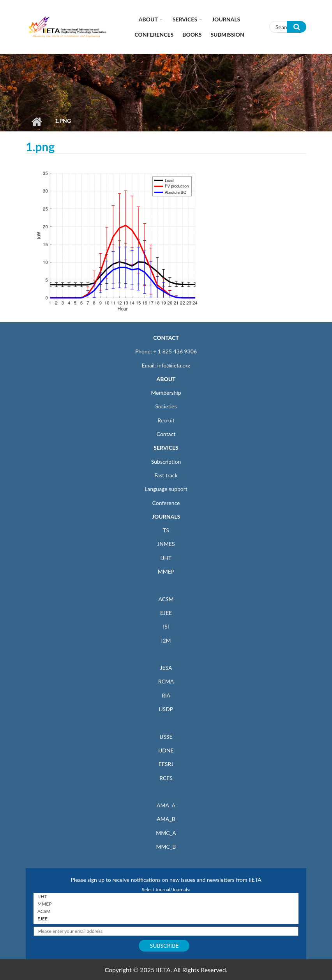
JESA (166, 668)
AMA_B (166, 819)
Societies (166, 406)
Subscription (166, 462)
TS (166, 530)
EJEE (166, 613)
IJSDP (166, 709)
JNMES (166, 544)
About (148, 19)
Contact (166, 434)
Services (185, 19)
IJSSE (166, 737)
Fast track (166, 475)
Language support (166, 489)
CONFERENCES (154, 34)
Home (36, 122)
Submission (227, 34)
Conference (166, 503)
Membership (166, 393)
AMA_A (166, 805)
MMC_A (166, 833)
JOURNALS (166, 516)
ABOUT (166, 379)
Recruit (166, 420)
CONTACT (166, 338)
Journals (226, 19)
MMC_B (166, 847)
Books (192, 34)
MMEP (166, 571)
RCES (166, 778)
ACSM (166, 599)
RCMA (166, 681)
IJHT (166, 558)
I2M (166, 640)
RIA (166, 695)
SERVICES (166, 448)
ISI (166, 626)
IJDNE (166, 750)
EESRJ (166, 764)
